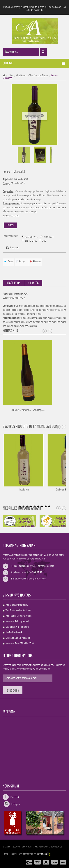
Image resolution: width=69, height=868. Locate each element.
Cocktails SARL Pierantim (17, 627)
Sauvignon (33, 490)
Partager (21, 262)
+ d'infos (33, 283)
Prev (45, 331)
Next (50, 331)
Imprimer (15, 248)
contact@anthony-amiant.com (32, 579)
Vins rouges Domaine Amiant (19, 616)
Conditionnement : (11, 236)
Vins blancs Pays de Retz (17, 605)
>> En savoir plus (11, 216)
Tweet (9, 262)
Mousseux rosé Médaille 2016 (20, 644)
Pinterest (35, 262)
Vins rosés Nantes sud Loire (18, 611)
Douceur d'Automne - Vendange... (28, 410)
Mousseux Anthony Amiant (17, 622)
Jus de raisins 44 (14, 633)
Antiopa (45, 854)
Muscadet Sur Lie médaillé (18, 638)
